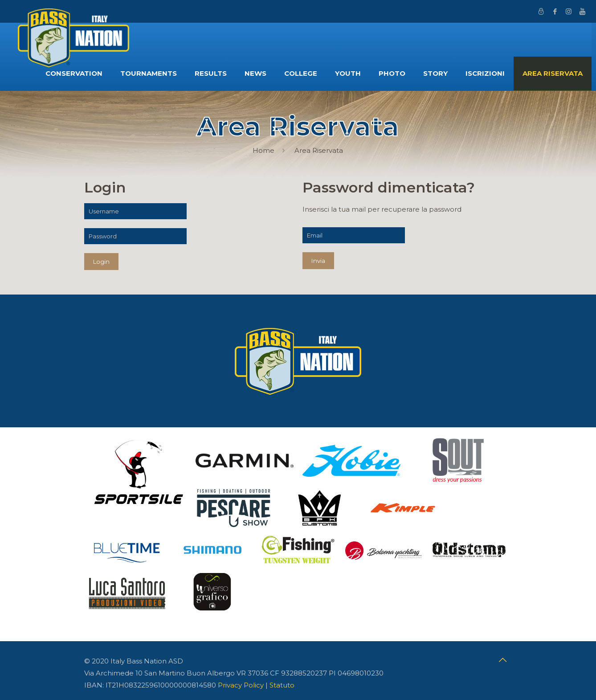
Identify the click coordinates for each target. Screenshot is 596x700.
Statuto (282, 685)
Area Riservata (319, 150)
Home (263, 150)
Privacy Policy (241, 685)
